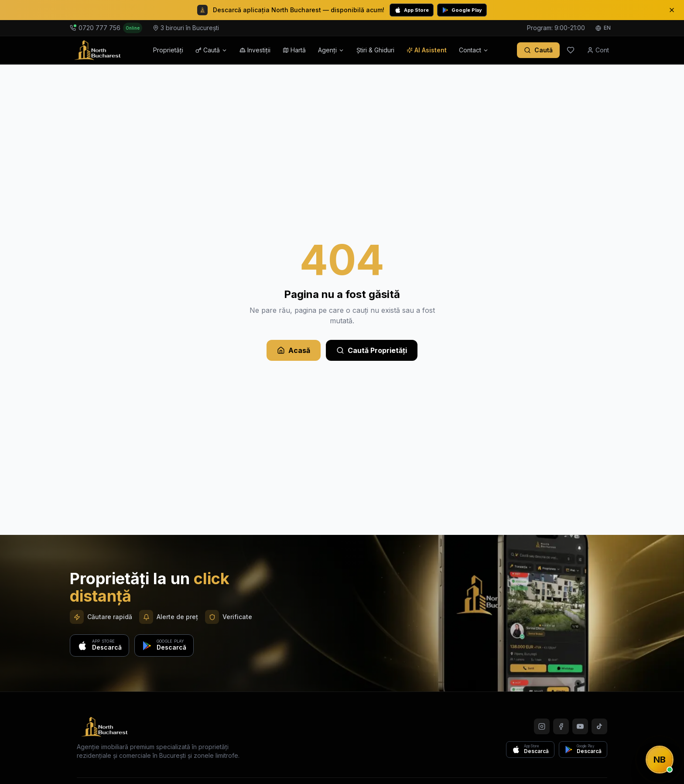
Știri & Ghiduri (375, 50)
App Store (412, 10)
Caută (211, 50)
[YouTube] (580, 726)
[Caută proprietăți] (538, 50)
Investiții (255, 50)
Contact (474, 50)
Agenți (331, 50)
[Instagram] (542, 726)
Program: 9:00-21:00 (556, 28)
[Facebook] (561, 726)
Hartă (294, 50)
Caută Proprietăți (372, 350)
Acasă (294, 350)
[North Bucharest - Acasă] (97, 50)
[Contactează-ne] (660, 760)
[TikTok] (599, 726)
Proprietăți (168, 50)
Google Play (462, 10)
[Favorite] (571, 50)
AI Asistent (427, 50)
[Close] (672, 10)
